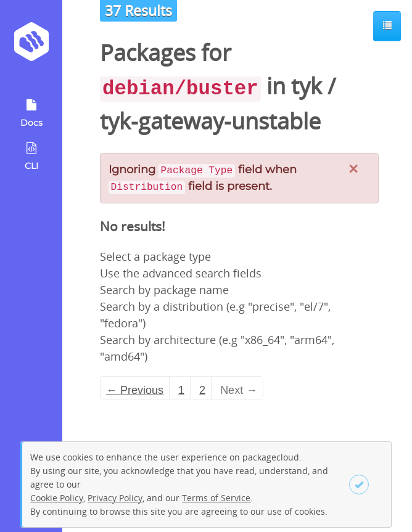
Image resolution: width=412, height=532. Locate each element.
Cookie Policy (57, 498)
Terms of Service (216, 498)
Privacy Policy (115, 498)
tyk (307, 86)
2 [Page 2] (202, 390)
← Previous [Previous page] (135, 390)
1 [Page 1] (181, 390)
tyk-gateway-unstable (210, 121)
